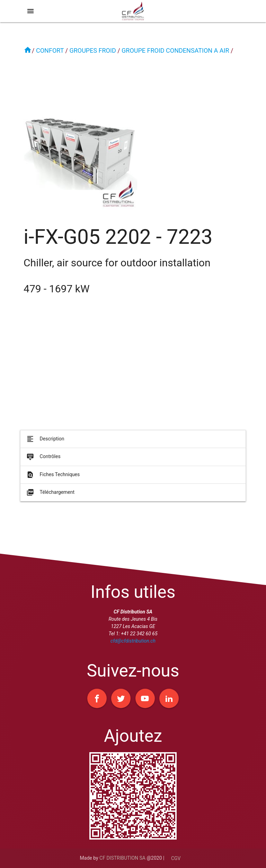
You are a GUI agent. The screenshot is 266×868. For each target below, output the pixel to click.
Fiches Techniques (53, 477)
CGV (176, 858)
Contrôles (43, 459)
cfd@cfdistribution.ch (133, 641)
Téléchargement (50, 495)
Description (45, 441)
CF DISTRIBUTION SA (122, 858)
